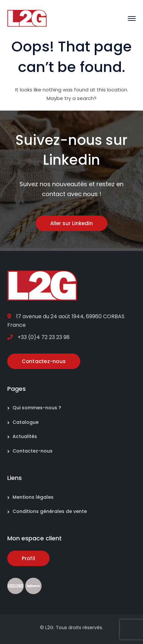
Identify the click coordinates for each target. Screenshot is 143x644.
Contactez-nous (33, 451)
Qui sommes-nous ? (37, 408)
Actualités (25, 436)
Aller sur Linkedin (71, 223)
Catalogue (26, 422)
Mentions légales (33, 497)
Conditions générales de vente (50, 511)
